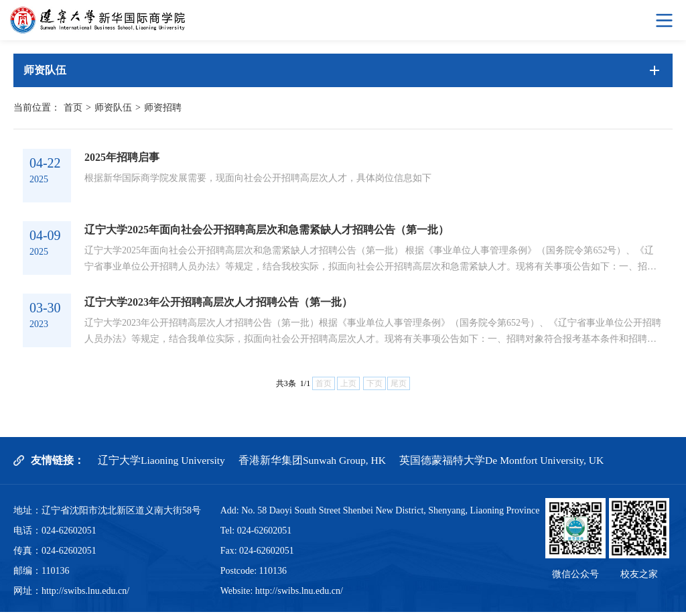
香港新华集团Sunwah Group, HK (316, 464)
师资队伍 (113, 108)
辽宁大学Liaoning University (162, 464)
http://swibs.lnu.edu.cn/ (85, 595)
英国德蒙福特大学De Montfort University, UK (508, 464)
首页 (73, 108)
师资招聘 (163, 108)
